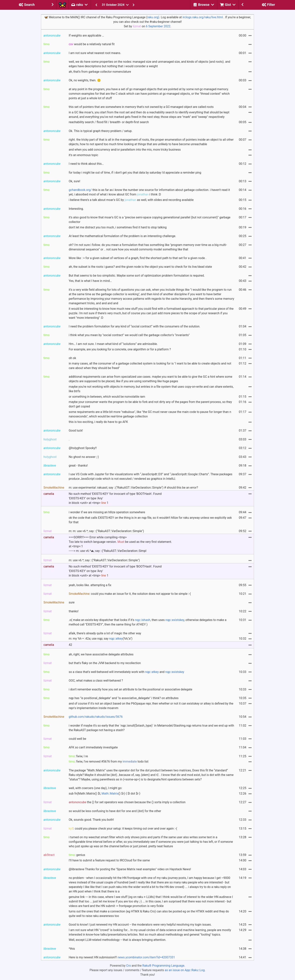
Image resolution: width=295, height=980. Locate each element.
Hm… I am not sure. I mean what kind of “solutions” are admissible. (113, 344)
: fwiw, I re (78, 756)
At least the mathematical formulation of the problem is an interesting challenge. (122, 236)
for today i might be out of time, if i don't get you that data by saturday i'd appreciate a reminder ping (135, 173)
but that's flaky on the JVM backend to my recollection (105, 663)
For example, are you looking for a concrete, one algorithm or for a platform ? (120, 349)
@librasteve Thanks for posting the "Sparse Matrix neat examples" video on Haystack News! (130, 869)
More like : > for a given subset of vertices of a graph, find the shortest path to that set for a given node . (138, 258)
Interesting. (76, 209)
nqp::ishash (143, 620)
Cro (129, 966)
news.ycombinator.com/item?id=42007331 (146, 957)
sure (72, 602)
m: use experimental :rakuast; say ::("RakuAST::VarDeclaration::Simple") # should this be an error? (133, 488)
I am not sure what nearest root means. (95, 53)
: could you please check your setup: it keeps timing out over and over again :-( (123, 829)
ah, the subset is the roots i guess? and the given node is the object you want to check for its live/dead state (140, 267)
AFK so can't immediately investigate (93, 747)
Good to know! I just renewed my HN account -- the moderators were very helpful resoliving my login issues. (140, 925)
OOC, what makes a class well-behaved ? (96, 681)
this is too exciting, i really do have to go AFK (98, 422)
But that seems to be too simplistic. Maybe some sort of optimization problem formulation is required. (137, 276)
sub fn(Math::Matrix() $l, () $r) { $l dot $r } (105, 794)
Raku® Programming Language (163, 966)
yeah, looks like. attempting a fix (90, 585)
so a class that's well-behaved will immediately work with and (126, 672)
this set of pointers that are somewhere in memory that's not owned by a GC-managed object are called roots (141, 107)
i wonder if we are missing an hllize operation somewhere (107, 512)
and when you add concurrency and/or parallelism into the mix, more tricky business (125, 150)
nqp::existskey (175, 620)
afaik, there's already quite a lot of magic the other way (105, 633)
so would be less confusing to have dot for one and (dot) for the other (115, 811)
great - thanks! (78, 466)
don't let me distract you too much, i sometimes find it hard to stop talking (118, 227)
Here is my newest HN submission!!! (122, 957)
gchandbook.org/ (80, 190)
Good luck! (76, 431)
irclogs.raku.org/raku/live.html (203, 17)
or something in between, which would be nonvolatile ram (107, 397)
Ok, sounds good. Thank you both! (91, 820)
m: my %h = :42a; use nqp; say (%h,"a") (101, 639)
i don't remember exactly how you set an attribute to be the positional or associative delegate (130, 689)
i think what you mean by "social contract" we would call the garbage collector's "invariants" (129, 335)
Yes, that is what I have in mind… (90, 281)
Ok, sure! (74, 181)
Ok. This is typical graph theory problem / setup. (101, 131)
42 (70, 645)
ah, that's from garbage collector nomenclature (100, 72)
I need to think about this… (86, 164)
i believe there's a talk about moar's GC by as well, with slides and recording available (131, 200)
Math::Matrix (110, 794)
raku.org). (154, 17)
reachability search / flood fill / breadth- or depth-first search (109, 122)
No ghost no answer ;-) (84, 457)
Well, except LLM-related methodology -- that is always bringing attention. (117, 940)
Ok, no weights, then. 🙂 (85, 80)
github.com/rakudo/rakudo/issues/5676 (96, 717)
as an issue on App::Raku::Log (185, 970)
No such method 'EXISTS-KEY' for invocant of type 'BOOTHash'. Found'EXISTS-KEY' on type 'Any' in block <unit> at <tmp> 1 (115, 498)
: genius (77, 855)
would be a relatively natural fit (92, 44)
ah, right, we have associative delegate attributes (101, 654)
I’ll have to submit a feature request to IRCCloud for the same (109, 860)
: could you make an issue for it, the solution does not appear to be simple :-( (130, 594)
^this (72, 949)
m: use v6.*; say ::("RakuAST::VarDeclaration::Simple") (104, 560)
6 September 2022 (158, 26)
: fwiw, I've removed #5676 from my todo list (109, 762)
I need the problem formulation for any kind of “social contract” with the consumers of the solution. (134, 326)
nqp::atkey (116, 639)
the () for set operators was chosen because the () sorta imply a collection (127, 802)
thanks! (74, 611)
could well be (77, 739)
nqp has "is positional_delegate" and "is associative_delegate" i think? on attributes (124, 698)
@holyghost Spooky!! (83, 448)
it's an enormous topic (83, 155)
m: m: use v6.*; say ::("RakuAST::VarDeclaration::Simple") (106, 531)
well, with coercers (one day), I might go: (95, 788)
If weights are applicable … (86, 35)
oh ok (72, 358)
